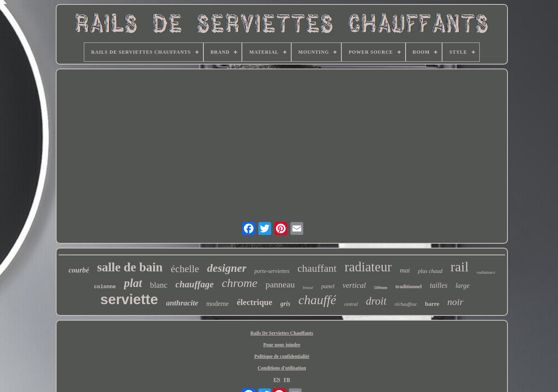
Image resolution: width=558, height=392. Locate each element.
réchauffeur (406, 304)
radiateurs (486, 272)
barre (432, 304)
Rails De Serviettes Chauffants (282, 333)
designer (227, 268)
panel (328, 286)
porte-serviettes (272, 271)
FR (287, 380)
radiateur (368, 267)
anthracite (182, 303)
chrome (240, 283)
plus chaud (430, 271)
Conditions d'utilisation (282, 368)
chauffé (317, 300)
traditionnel (409, 286)
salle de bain (130, 267)
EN (277, 380)
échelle (185, 269)
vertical (354, 285)
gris (285, 304)
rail (460, 267)
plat (133, 283)
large (462, 286)
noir (455, 302)
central (351, 304)
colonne (105, 287)
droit (376, 301)
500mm (381, 287)
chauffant (317, 268)
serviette (129, 299)
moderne (217, 304)
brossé (308, 288)
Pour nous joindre (282, 345)
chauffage (194, 284)
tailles (438, 285)
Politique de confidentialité (282, 356)
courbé (79, 270)
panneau (280, 284)
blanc (159, 285)
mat (405, 270)
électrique (255, 302)
